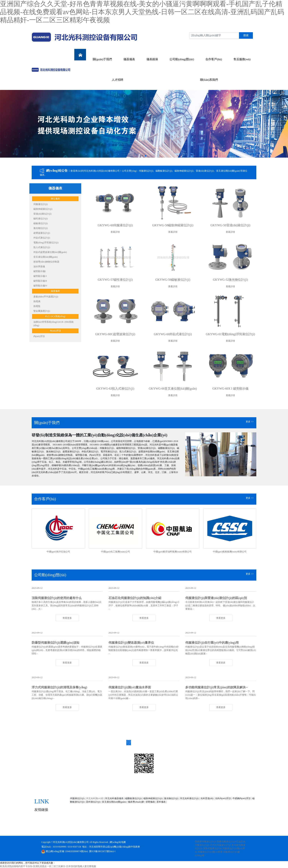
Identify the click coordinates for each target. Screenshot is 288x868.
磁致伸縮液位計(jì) (153, 798)
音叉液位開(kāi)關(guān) (114, 802)
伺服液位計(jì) (77, 798)
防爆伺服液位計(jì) (226, 842)
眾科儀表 (161, 802)
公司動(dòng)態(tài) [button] (182, 59)
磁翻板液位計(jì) (134, 798)
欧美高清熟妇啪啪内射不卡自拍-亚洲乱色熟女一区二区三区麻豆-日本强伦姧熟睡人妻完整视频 (48, 866)
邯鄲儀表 (150, 802)
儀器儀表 (109, 829)
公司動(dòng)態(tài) (146, 829)
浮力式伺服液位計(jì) (221, 845)
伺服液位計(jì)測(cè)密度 (210, 852)
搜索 (246, 35)
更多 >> (250, 422)
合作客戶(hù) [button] (214, 59)
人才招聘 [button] (118, 80)
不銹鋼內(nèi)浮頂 (242, 798)
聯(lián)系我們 (229, 829)
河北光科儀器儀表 (114, 798)
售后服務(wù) (192, 829)
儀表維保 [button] (152, 59)
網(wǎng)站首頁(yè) (63, 829)
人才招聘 (210, 829)
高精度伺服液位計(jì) (206, 842)
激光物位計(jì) (171, 798)
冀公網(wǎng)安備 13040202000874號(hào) (65, 851)
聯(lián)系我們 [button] (209, 80)
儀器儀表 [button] (129, 59)
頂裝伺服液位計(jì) (212, 848)
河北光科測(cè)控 (95, 798)
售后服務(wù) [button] (242, 59)
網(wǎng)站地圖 (118, 842)
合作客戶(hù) (171, 829)
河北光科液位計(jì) (189, 798)
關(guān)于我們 (89, 829)
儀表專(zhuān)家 (136, 802)
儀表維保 (124, 829)
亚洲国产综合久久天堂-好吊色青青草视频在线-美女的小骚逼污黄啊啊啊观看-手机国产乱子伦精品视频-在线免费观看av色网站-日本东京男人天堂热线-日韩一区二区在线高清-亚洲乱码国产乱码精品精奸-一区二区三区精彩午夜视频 (142, 12)
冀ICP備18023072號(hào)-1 (102, 851)
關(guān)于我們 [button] (102, 59)
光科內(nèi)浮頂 (223, 798)
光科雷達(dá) (207, 798)
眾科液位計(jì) (93, 802)
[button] (142, 156)
